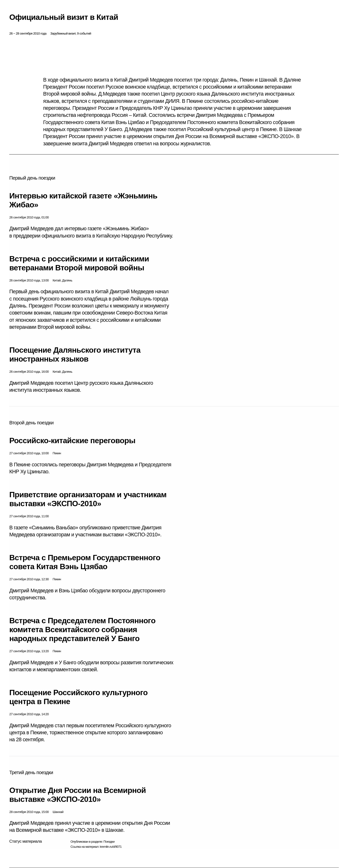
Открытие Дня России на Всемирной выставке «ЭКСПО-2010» (77, 795)
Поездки (109, 842)
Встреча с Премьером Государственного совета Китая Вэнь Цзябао (85, 562)
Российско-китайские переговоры (72, 441)
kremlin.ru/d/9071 (111, 847)
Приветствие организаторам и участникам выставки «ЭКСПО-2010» (88, 499)
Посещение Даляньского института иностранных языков (75, 354)
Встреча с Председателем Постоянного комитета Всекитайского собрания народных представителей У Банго (82, 630)
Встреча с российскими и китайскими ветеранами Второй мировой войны (79, 263)
